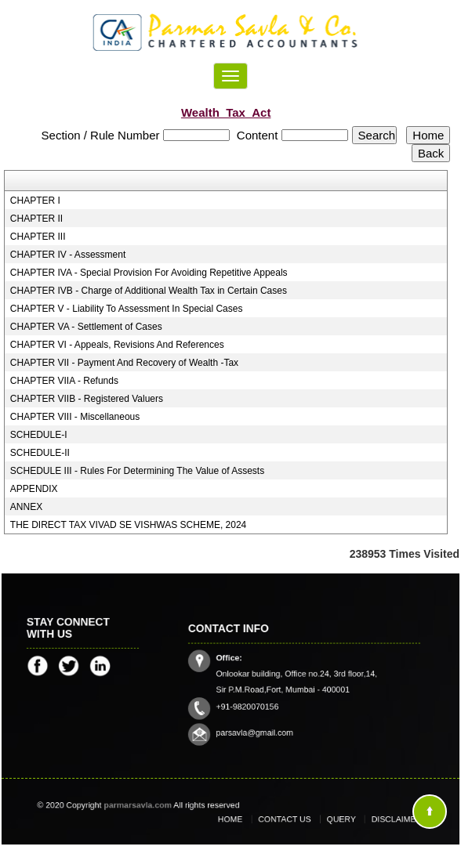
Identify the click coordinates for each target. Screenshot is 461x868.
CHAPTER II (36, 219)
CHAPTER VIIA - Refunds (64, 381)
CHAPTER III (38, 237)
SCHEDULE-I (39, 435)
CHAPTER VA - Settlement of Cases (86, 327)
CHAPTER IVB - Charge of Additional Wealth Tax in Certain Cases (149, 291)
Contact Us (290, 819)
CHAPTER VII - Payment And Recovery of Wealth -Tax (124, 363)
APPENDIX (34, 489)
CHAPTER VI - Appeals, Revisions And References (117, 345)
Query (336, 819)
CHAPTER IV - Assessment (68, 255)
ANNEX (26, 507)
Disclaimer (381, 819)
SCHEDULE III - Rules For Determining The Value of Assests (137, 471)
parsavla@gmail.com (264, 722)
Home (246, 819)
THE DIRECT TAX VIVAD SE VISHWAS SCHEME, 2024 (128, 525)
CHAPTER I (35, 201)
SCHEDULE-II (40, 453)
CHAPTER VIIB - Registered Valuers (87, 399)
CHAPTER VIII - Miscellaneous (75, 417)
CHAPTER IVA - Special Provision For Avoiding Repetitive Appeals (149, 273)
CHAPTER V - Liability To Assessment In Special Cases (127, 309)
